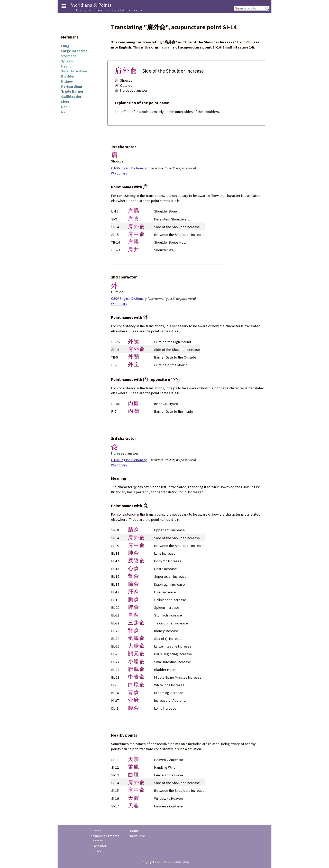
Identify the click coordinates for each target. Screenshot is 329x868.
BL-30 (115, 685)
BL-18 (115, 592)
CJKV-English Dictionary (129, 168)
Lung (65, 46)
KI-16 (115, 693)
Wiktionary (119, 173)
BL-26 (115, 654)
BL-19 (115, 600)
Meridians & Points (91, 5)
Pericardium (72, 86)
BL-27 (115, 662)
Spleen (67, 61)
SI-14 (115, 227)
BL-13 (115, 553)
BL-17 (115, 584)
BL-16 (115, 576)
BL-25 (115, 646)
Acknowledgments (105, 836)
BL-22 (115, 623)
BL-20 (115, 607)
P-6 (114, 411)
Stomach (69, 56)
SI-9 (114, 219)
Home (135, 831)
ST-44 (115, 404)
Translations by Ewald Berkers (109, 10)
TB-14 (116, 242)
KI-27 (115, 700)
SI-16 (115, 798)
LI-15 (115, 211)
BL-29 (115, 677)
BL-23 (115, 631)
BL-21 (115, 615)
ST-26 (115, 342)
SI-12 (115, 767)
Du (63, 112)
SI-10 (115, 530)
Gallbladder (71, 97)
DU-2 (115, 708)
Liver (65, 102)
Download (138, 836)
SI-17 (115, 806)
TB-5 (115, 357)
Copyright (147, 862)
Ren (64, 107)
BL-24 (115, 639)
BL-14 (115, 561)
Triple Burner (72, 91)
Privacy (96, 851)
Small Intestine (74, 71)
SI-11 (115, 760)
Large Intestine (74, 51)
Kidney (67, 81)
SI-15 (115, 235)
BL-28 (115, 670)
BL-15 (115, 569)
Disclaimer (98, 846)
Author (96, 831)
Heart (66, 66)
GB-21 (116, 250)
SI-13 (115, 775)
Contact (97, 841)
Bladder (68, 76)
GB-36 (116, 365)
